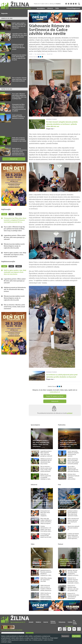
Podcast (61, 544)
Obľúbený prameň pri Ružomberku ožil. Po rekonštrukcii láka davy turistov (15, 289)
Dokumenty (62, 622)
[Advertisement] (14, 68)
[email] (42, 57)
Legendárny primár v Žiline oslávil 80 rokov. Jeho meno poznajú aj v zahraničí (15, 237)
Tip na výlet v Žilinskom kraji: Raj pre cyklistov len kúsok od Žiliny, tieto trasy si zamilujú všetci (14, 229)
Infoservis (50, 8)
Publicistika (62, 425)
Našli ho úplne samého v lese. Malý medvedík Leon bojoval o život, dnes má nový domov (15, 255)
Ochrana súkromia (53, 622)
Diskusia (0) (55, 401)
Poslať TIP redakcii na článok (55, 396)
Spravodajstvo (41, 8)
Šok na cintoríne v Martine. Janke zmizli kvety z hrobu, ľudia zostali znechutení (14, 307)
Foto (59, 485)
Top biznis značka (75, 622)
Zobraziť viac (14, 159)
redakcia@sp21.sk (55, 392)
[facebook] (39, 57)
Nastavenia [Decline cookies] (65, 636)
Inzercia (46, 622)
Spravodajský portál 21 (18, 622)
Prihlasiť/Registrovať (73, 8)
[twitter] (40, 57)
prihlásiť (70, 413)
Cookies (70, 622)
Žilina (20, 4)
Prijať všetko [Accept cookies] (76, 636)
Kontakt (31, 622)
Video (33, 544)
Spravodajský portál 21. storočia (21, 8)
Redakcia (38, 622)
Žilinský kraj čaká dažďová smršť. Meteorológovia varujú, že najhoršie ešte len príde (14, 246)
